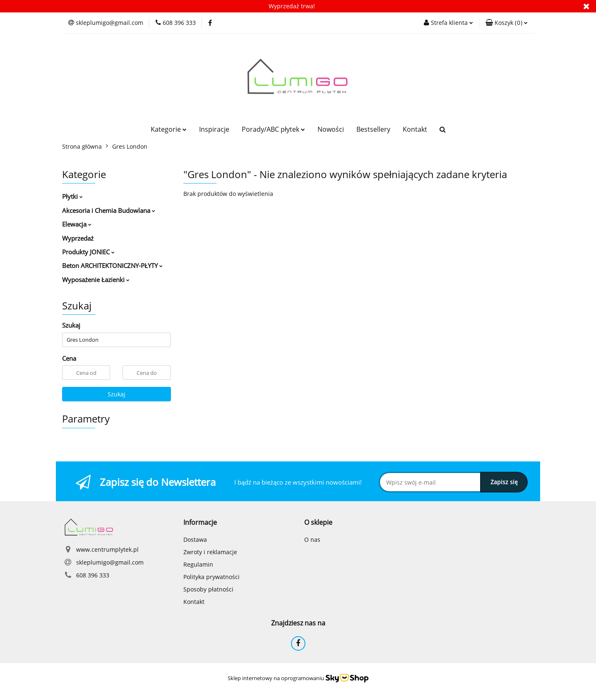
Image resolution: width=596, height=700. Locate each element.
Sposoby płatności (208, 589)
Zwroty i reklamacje (210, 552)
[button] (507, 23)
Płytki (72, 196)
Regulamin (198, 564)
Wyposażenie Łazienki (96, 280)
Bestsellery (373, 129)
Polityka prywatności (211, 577)
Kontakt (415, 129)
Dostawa (195, 539)
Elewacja (77, 224)
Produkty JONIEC (88, 252)
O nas (312, 539)
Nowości (331, 129)
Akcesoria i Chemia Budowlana (109, 210)
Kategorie (169, 129)
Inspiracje (214, 129)
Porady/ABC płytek (273, 129)
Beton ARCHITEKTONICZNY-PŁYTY (112, 266)
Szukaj (117, 394)
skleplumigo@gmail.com (110, 562)
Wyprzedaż (78, 238)
